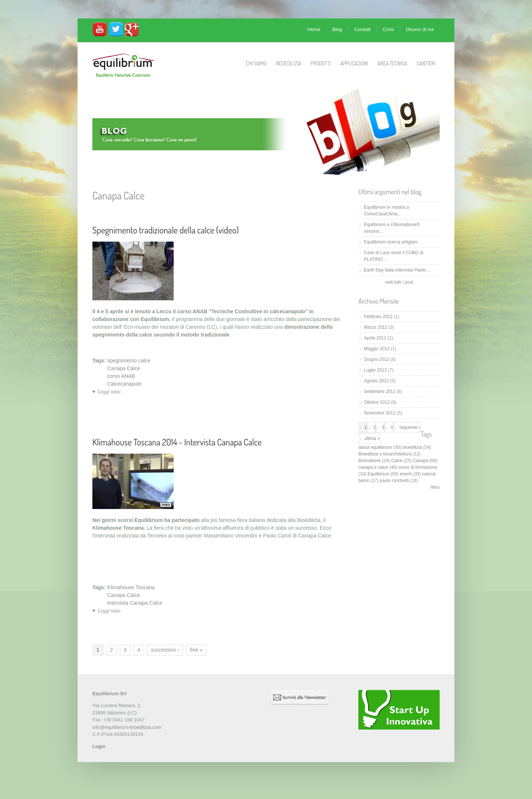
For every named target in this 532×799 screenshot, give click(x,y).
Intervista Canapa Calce (135, 603)
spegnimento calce (129, 361)
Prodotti (321, 63)
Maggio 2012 (377, 349)
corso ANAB (121, 376)
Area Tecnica (393, 63)
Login (99, 746)
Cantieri (426, 63)
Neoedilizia (289, 63)
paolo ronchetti (394, 481)
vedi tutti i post (399, 282)
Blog (337, 29)
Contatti (362, 29)
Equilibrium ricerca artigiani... (392, 242)
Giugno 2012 (377, 359)
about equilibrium (375, 447)
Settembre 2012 (380, 392)
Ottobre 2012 (377, 402)
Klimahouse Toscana (131, 587)
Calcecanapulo (124, 384)
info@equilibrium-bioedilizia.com (127, 727)
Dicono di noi (420, 29)
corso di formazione (418, 467)
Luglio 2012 (375, 370)
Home (314, 29)
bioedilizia (412, 447)
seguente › (410, 427)
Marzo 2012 (376, 327)
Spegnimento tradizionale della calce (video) (166, 230)
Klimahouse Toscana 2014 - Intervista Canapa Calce (177, 442)
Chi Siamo (256, 63)
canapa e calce (373, 467)
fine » (196, 650)
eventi (406, 474)
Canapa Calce (124, 368)
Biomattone (370, 461)
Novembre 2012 (380, 413)
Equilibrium (378, 474)
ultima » (372, 438)
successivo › (165, 650)
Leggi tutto (109, 392)
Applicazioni (354, 63)
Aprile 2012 (375, 338)
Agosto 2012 (376, 381)
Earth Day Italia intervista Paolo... (397, 270)
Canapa (420, 461)
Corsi (388, 29)
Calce (397, 461)
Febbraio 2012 (378, 317)
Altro (435, 487)
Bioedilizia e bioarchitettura (385, 454)
